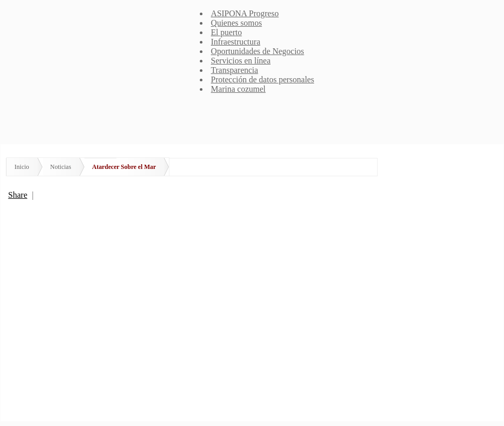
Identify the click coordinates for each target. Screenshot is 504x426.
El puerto (226, 32)
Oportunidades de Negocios (258, 51)
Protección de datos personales (262, 79)
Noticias (61, 167)
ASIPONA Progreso (245, 13)
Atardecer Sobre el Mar (124, 167)
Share (18, 195)
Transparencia (234, 70)
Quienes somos (236, 23)
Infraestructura (235, 42)
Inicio (22, 167)
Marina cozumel (238, 89)
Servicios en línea (241, 61)
